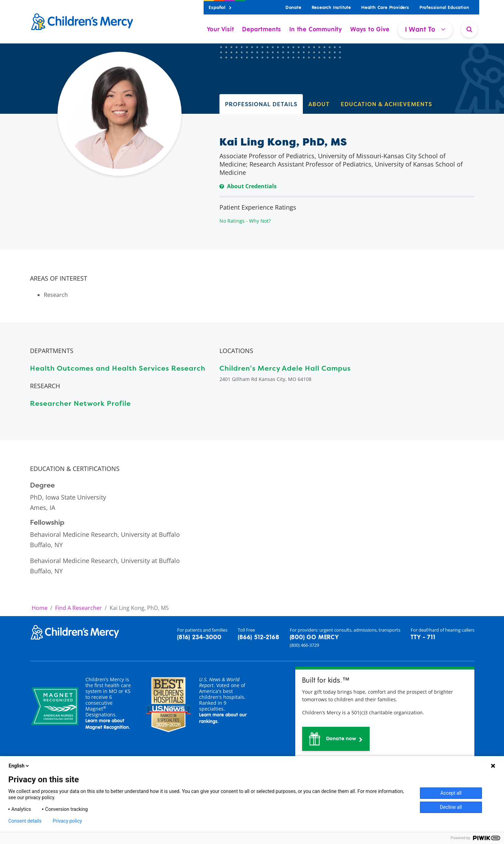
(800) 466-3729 (304, 645)
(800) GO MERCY (314, 637)
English (19, 766)
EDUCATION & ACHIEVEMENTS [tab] (386, 104)
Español (220, 8)
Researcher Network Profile (80, 403)
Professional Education (444, 8)
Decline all (451, 807)
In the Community (316, 30)
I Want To (425, 29)
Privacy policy (67, 821)
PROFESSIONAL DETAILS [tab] (261, 104)
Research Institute (331, 8)
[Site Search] (469, 29)
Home (40, 608)
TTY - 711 (423, 637)
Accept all (451, 793)
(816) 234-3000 (199, 637)
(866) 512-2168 (258, 637)
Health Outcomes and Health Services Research (118, 368)
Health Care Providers (385, 8)
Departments (262, 30)
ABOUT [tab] (319, 104)
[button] (336, 739)
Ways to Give (370, 30)
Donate (294, 8)
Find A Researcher (79, 608)
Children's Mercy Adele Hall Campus (285, 368)
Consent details (25, 821)
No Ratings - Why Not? (245, 221)
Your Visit (220, 30)
